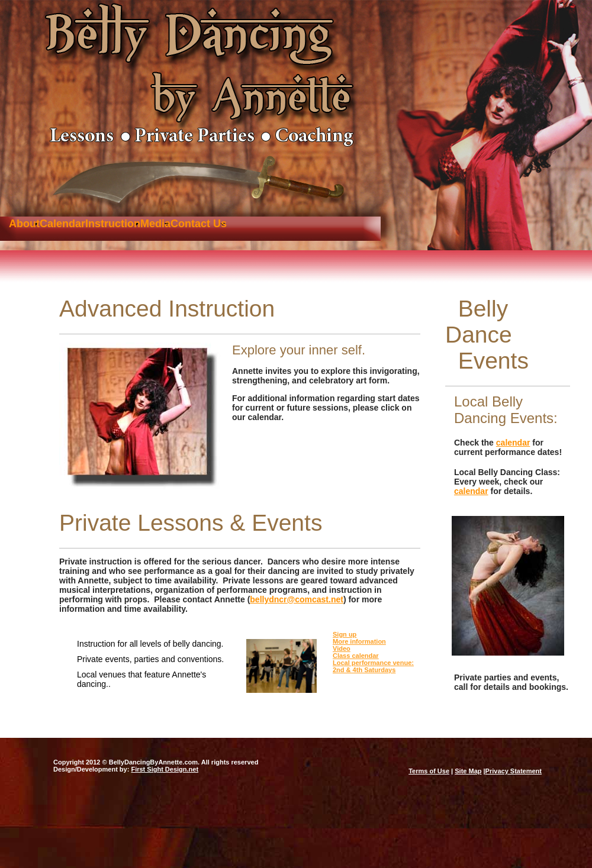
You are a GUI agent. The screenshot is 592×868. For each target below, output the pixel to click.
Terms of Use (429, 771)
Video (342, 648)
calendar (513, 443)
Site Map (468, 771)
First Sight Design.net (165, 769)
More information (359, 641)
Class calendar (356, 656)
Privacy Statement (514, 771)
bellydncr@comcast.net (297, 599)
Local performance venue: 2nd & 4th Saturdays (373, 666)
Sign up (345, 634)
